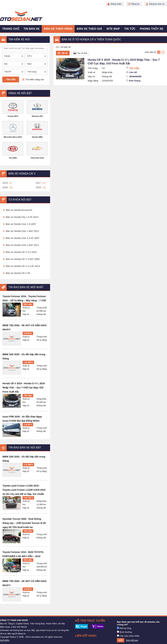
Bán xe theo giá (89, 29)
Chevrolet (35, 158)
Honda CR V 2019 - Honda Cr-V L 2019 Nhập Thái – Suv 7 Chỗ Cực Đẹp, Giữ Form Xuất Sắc (24, 388)
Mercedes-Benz (10, 137)
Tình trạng (93, 68)
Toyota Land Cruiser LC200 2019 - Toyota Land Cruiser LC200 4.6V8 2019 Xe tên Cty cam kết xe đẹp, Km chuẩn (24, 490)
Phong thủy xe (151, 29)
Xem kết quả (132, 640)
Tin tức (130, 29)
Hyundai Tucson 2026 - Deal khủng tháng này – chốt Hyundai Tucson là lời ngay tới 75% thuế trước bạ (24, 523)
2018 (5, 187)
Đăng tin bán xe (157, 4)
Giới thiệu (5, 640)
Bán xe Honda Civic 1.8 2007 (21, 224)
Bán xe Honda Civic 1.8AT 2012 (22, 231)
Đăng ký (135, 4)
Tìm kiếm (11, 79)
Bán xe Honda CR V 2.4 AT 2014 (23, 266)
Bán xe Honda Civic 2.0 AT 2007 (23, 238)
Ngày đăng (93, 81)
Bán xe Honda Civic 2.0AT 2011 (22, 245)
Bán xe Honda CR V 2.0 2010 (21, 252)
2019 (5, 183)
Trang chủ (11, 29)
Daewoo (35, 116)
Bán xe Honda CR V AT (18, 273)
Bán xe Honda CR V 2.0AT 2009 (23, 259)
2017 (38, 183)
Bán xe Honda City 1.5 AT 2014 (22, 217)
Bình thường (124, 632)
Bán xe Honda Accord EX (19, 210)
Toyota (10, 116)
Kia (10, 158)
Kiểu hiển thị (151, 52)
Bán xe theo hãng (58, 29)
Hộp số (26, 314)
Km (24, 311)
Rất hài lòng (124, 628)
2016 (38, 187)
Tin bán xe (32, 29)
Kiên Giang (135, 81)
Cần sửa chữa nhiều (128, 636)
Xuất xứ (26, 308)
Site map (113, 29)
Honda (35, 137)
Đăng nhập (116, 4)
